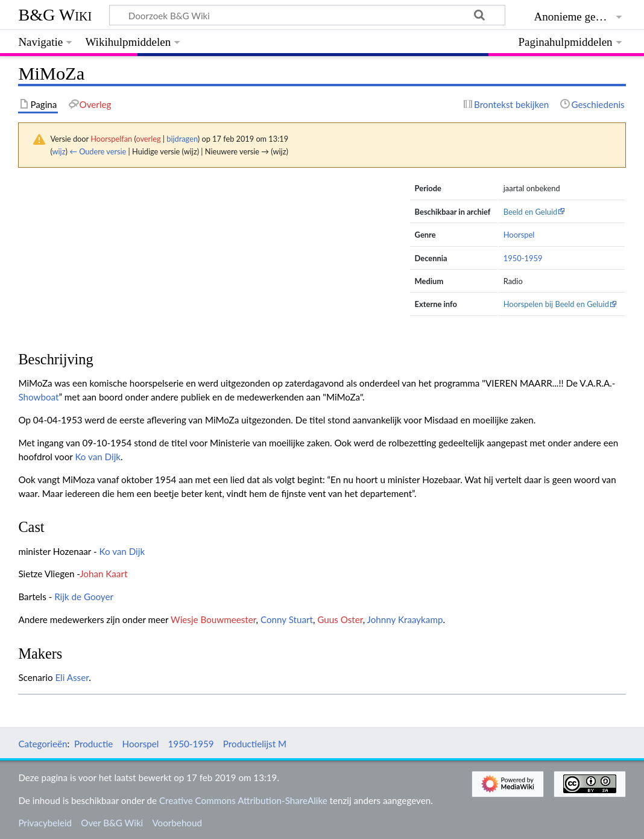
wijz (59, 151)
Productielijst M (255, 744)
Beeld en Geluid (531, 212)
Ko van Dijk (98, 457)
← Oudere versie (98, 151)
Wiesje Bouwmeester (213, 619)
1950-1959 (523, 258)
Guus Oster (340, 619)
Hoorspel (519, 235)
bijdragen (182, 139)
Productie (93, 744)
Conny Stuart (287, 619)
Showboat (38, 397)
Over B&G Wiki (112, 823)
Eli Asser (72, 677)
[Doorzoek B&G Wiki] (307, 15)
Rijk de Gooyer (84, 597)
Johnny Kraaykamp (405, 619)
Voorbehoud (177, 823)
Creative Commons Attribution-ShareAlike (243, 800)
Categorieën (43, 744)
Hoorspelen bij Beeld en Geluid (556, 304)
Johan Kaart (103, 574)
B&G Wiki (55, 15)
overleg (148, 139)
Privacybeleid (45, 823)
